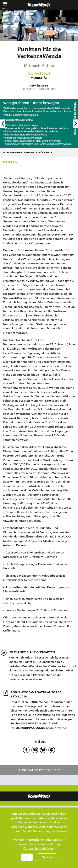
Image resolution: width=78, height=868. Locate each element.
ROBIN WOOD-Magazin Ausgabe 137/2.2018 (36, 694)
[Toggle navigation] (5, 4)
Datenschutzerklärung (39, 853)
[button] (3, 124)
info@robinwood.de (28, 728)
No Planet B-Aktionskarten (32, 652)
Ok (27, 862)
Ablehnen (47, 862)
